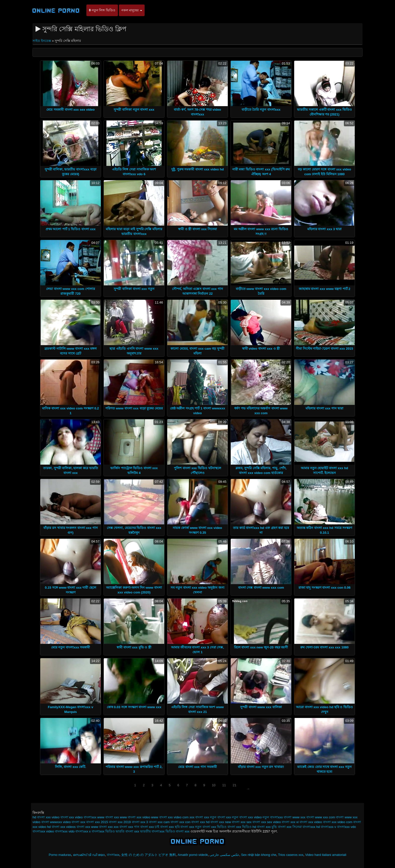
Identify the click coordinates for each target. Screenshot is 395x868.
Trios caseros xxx (291, 855)
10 (214, 785)
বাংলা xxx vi (290, 822)
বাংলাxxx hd (311, 827)
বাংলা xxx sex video (267, 822)
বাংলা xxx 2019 (120, 822)
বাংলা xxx (78, 822)
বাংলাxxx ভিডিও (103, 831)
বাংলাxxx (113, 855)
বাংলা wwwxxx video (56, 822)
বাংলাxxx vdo (347, 827)
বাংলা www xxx (294, 817)
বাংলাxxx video (43, 831)
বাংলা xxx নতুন (191, 827)
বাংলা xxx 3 (140, 822)
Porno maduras (60, 855)
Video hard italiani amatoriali (326, 855)
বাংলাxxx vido (65, 831)
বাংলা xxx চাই (150, 827)
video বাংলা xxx (63, 817)
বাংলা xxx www (87, 827)
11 (224, 785)
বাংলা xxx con (180, 822)
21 (235, 785)
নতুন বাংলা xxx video (247, 817)
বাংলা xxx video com (338, 822)
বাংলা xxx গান (129, 827)
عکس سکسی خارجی (224, 855)
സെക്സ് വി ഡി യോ (89, 855)
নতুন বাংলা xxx (220, 817)
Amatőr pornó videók (193, 855)
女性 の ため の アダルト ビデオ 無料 (149, 855)
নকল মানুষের (132, 10)
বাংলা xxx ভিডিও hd (242, 827)
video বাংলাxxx (86, 817)
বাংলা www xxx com (321, 817)
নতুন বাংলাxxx (273, 817)
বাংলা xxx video (311, 822)
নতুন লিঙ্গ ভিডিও (102, 10)
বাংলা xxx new (221, 822)
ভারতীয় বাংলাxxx (152, 831)
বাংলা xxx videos (64, 827)
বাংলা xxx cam (159, 822)
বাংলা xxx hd (200, 822)
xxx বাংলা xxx (199, 817)
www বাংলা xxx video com (170, 817)
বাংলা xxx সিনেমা (290, 827)
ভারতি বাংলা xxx (127, 831)
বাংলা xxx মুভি (267, 827)
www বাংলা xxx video (135, 817)
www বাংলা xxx (108, 817)
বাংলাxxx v (328, 827)
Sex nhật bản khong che (259, 855)
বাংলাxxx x (83, 831)
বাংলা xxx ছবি (170, 827)
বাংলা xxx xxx (109, 827)
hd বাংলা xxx (42, 817)
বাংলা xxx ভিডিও (215, 827)
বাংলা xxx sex (242, 822)
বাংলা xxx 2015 (97, 822)
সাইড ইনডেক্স (42, 41)
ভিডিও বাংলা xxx (178, 831)
